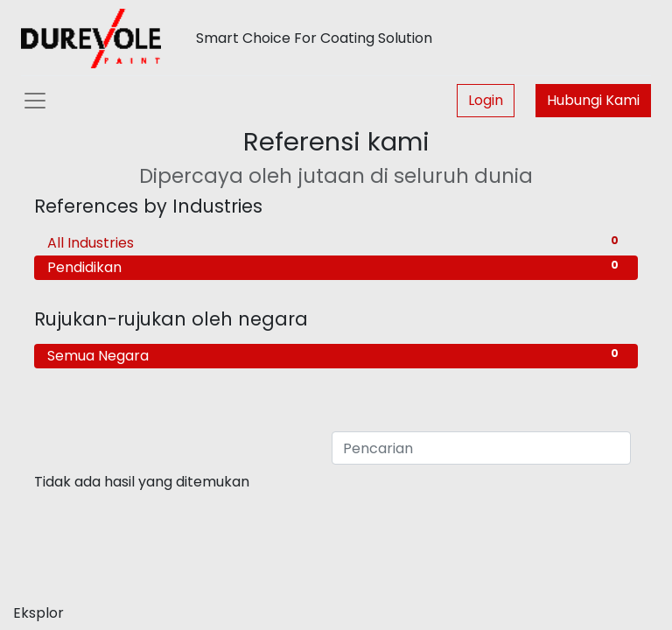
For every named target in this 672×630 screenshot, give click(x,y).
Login (486, 100)
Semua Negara (336, 356)
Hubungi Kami (593, 100)
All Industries (336, 243)
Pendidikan (336, 267)
